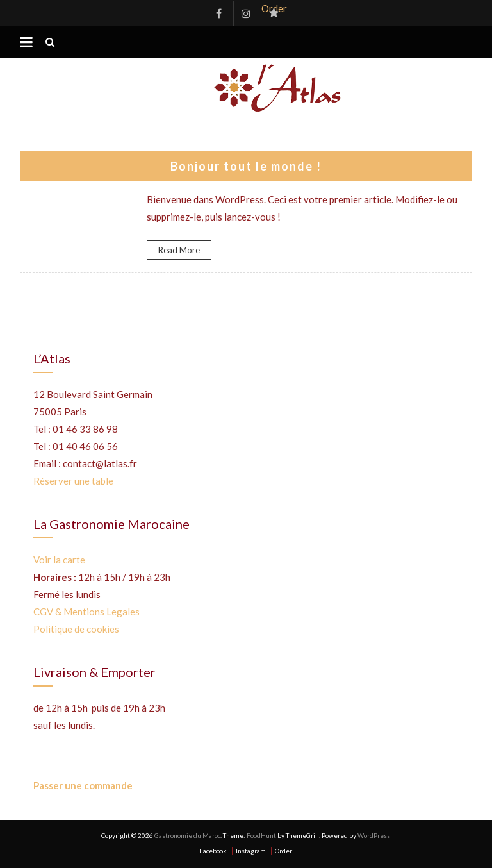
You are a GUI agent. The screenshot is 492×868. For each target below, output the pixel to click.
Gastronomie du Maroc (187, 835)
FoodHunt (261, 835)
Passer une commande (83, 785)
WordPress (374, 835)
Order (274, 8)
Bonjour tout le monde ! (246, 166)
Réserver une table (73, 481)
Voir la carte (59, 560)
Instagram (246, 13)
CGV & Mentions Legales (86, 612)
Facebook (218, 13)
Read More (179, 250)
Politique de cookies (76, 629)
